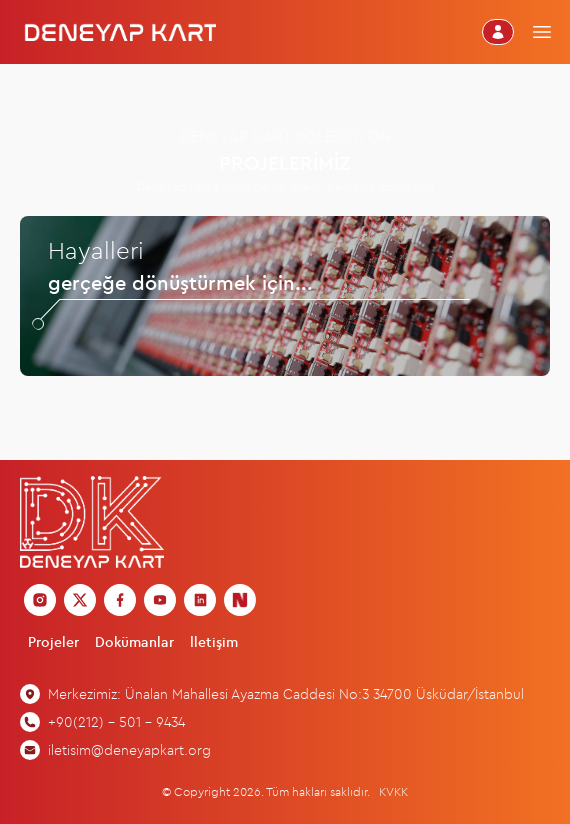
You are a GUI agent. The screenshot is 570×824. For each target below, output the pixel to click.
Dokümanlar (134, 642)
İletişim (214, 642)
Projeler (53, 642)
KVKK (393, 791)
